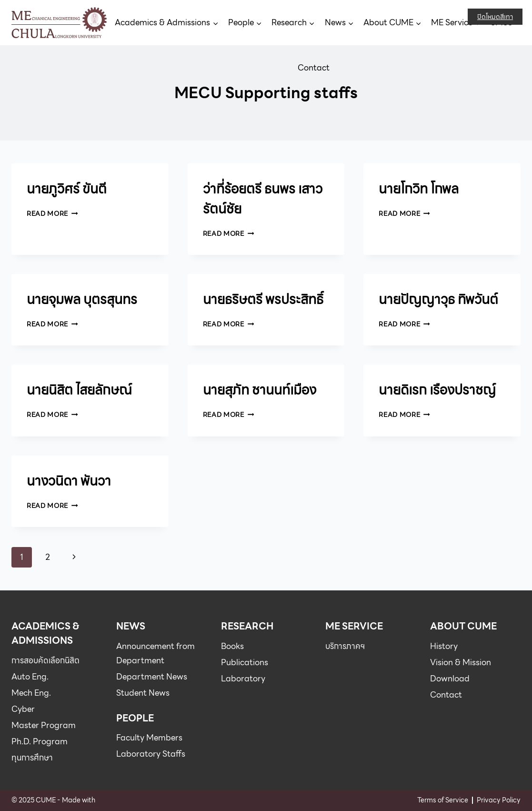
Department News (152, 677)
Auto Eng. (30, 677)
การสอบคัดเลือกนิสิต (45, 660)
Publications (245, 662)
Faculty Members (149, 738)
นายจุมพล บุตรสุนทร (82, 299)
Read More (52, 213)
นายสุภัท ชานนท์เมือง (260, 390)
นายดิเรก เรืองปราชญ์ (437, 390)
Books (232, 646)
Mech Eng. (31, 693)
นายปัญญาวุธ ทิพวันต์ (438, 299)
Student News (143, 693)
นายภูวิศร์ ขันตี (67, 189)
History (444, 646)
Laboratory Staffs (151, 754)
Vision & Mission (461, 662)
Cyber (23, 709)
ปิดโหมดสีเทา (495, 17)
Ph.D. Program (40, 741)
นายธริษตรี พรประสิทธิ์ (263, 299)
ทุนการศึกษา (32, 758)
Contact (314, 68)
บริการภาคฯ (345, 646)
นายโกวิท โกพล (419, 189)
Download (450, 679)
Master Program (44, 725)
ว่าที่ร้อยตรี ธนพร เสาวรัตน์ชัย (263, 199)
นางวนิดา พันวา (69, 481)
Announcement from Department (156, 654)
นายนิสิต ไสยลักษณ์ (79, 390)
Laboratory (243, 679)
